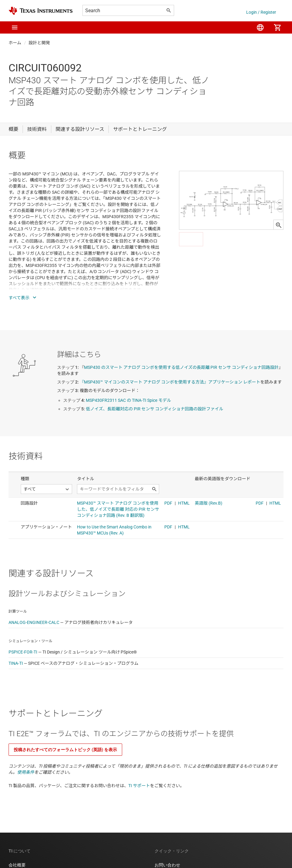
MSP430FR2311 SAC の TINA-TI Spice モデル (128, 400)
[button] (15, 27)
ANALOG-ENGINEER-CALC (34, 622)
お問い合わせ (167, 865)
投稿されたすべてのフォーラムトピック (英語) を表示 (65, 750)
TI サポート (139, 786)
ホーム (15, 43)
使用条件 (26, 772)
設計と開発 (39, 43)
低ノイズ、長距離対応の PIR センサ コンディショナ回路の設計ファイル (155, 409)
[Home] (41, 11)
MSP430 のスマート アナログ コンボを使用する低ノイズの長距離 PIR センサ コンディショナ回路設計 (181, 367)
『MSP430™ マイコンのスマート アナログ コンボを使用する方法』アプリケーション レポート (170, 382)
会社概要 (17, 865)
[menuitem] (260, 27)
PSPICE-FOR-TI (23, 652)
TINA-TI (16, 663)
